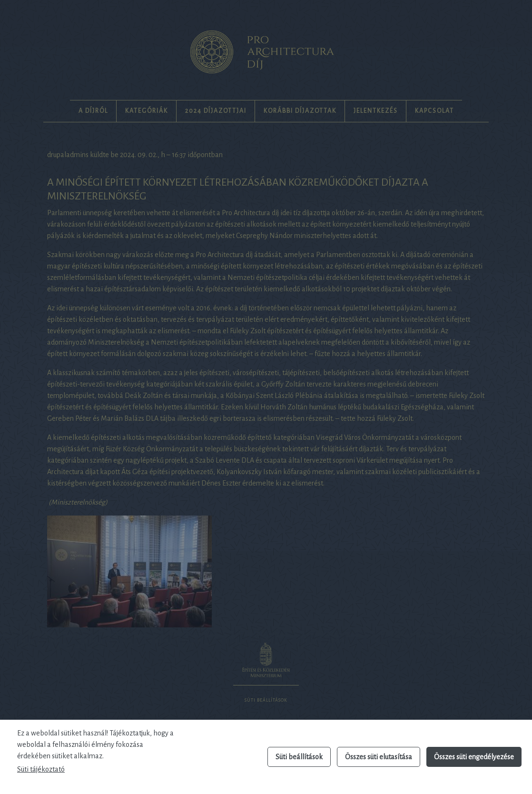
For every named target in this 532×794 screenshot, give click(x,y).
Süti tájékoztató (41, 769)
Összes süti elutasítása (379, 757)
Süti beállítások (299, 757)
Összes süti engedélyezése (474, 757)
